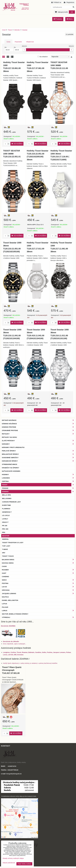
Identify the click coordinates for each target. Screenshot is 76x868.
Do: (18, 49)
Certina (38, 481)
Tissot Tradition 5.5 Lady (13, 543)
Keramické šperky (38, 461)
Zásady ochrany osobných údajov (13, 858)
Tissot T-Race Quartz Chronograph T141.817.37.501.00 (12, 670)
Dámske (38, 492)
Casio (4, 566)
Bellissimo (7, 498)
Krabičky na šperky (10, 468)
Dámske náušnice (38, 424)
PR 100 (5, 526)
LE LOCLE (6, 515)
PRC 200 (5, 529)
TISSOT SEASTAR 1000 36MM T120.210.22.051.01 (12, 154)
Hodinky (38, 474)
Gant (38, 573)
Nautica (5, 597)
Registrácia (69, 2)
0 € (72, 12)
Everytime (6, 505)
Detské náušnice (38, 420)
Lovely (5, 519)
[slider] (24, 50)
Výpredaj (38, 617)
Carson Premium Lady (11, 502)
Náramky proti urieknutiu (13, 447)
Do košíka (17, 144)
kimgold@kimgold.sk (14, 774)
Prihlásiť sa (56, 2)
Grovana (38, 590)
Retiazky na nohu (9, 437)
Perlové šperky (38, 451)
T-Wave (5, 549)
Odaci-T (5, 522)
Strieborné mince (9, 464)
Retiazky (38, 434)
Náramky (38, 444)
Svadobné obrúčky (38, 458)
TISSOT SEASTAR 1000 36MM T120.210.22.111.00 (59, 65)
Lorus (38, 611)
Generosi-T (7, 512)
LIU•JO (38, 587)
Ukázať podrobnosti (9, 863)
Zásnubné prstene (38, 430)
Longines (38, 478)
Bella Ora (6, 495)
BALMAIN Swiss (38, 560)
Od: (9, 49)
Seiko (38, 580)
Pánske (38, 488)
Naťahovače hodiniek (11, 471)
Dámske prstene (38, 427)
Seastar (6, 536)
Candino (5, 577)
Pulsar (5, 607)
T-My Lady (6, 546)
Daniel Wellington (10, 600)
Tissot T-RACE (8, 556)
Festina (38, 583)
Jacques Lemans (38, 593)
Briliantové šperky (38, 454)
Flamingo (6, 509)
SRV (4, 553)
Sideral (5, 539)
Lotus (4, 604)
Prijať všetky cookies (24, 864)
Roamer (38, 570)
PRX (4, 532)
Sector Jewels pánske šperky (15, 614)
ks (6, 144)
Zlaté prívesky (38, 441)
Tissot (38, 485)
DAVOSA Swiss (38, 563)
